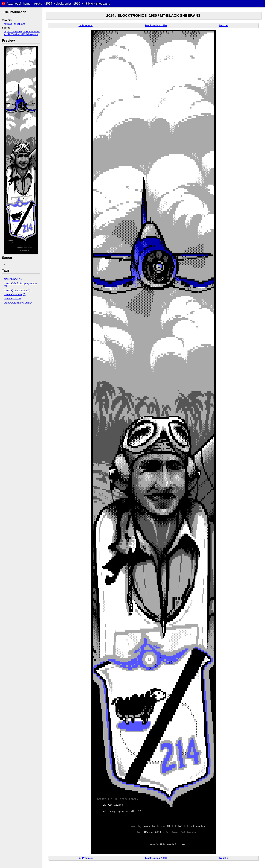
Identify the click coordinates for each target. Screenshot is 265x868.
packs (38, 4)
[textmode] (14, 4)
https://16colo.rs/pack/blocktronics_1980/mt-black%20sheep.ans (22, 33)
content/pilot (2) (12, 298)
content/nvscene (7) (15, 294)
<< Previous (85, 25)
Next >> (224, 25)
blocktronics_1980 (68, 4)
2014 (49, 4)
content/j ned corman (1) (17, 290)
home (27, 4)
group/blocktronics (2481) (18, 303)
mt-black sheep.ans (97, 4)
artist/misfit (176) (13, 279)
